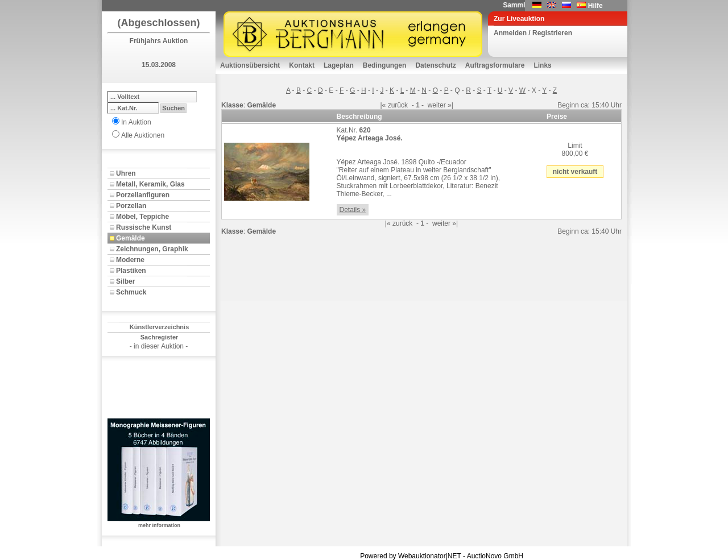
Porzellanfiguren (143, 195)
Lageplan (339, 65)
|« (383, 105)
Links (542, 65)
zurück (398, 105)
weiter (437, 105)
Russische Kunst (144, 227)
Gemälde (131, 238)
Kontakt (302, 65)
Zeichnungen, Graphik (152, 249)
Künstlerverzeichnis (160, 327)
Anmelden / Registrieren (533, 33)
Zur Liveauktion (519, 19)
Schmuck (131, 292)
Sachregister (160, 337)
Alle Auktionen (143, 135)
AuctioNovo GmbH (495, 556)
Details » (353, 210)
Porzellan (131, 206)
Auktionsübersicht (250, 65)
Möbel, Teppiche (142, 217)
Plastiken (131, 271)
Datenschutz (435, 65)
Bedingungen (385, 65)
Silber (125, 281)
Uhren (126, 173)
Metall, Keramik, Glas (150, 184)
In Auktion (136, 122)
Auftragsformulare (495, 65)
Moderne (130, 260)
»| (450, 105)
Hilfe (595, 6)
